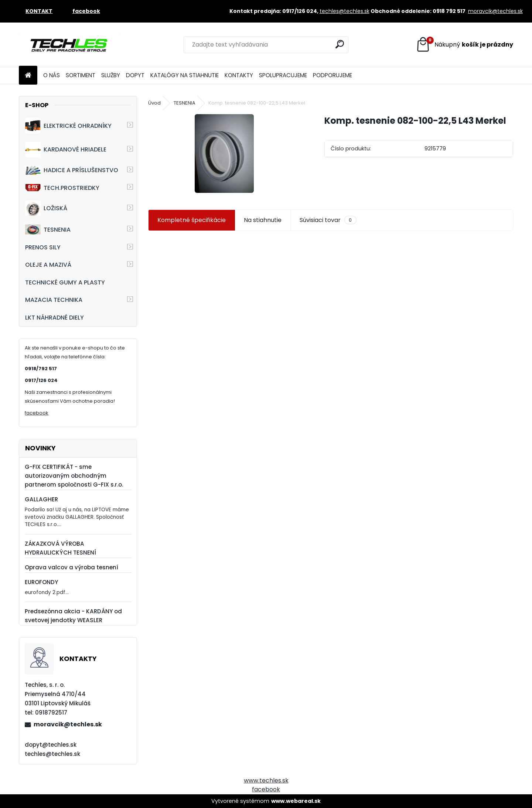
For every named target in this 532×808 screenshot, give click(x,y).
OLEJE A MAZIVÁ (48, 265)
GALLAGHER (41, 499)
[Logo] (70, 45)
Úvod (154, 103)
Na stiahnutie (263, 220)
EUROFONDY (41, 582)
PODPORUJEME (332, 75)
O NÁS (52, 75)
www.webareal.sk (296, 801)
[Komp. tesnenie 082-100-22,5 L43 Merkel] (224, 154)
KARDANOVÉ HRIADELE (66, 150)
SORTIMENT (81, 75)
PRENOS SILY (43, 247)
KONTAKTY (239, 75)
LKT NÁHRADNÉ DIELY (54, 318)
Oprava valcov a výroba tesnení (71, 567)
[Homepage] (28, 76)
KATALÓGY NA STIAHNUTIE (185, 75)
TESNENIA (48, 229)
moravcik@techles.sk (495, 11)
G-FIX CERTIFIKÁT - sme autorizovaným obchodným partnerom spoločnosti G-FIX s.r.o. (74, 476)
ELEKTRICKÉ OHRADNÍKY (68, 126)
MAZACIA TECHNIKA (54, 300)
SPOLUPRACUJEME (283, 75)
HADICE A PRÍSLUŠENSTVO (72, 170)
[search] (340, 44)
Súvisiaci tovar (328, 220)
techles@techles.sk (345, 11)
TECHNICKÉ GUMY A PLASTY (65, 282)
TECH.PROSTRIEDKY (62, 188)
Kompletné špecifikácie (192, 220)
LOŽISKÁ (46, 208)
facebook (37, 413)
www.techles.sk (266, 780)
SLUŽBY (111, 75)
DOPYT (135, 75)
